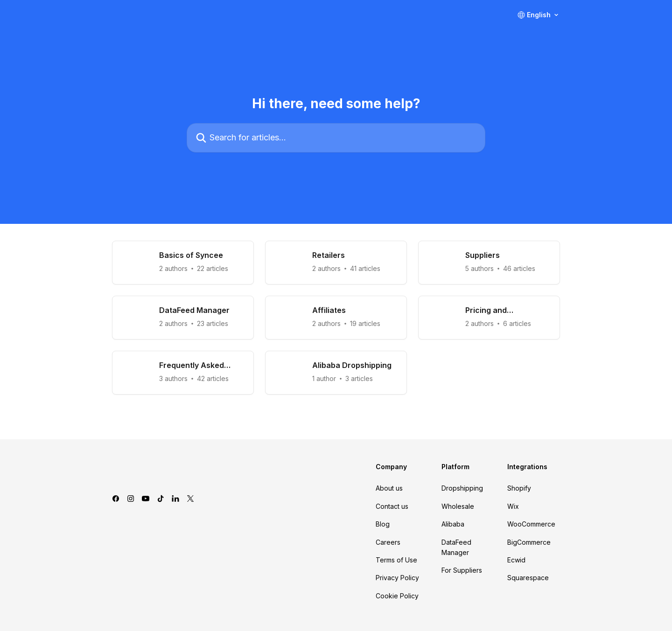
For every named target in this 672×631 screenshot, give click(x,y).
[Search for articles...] (336, 138)
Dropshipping (462, 488)
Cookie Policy (397, 596)
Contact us (392, 506)
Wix (513, 506)
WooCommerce (531, 524)
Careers (388, 542)
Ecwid (516, 560)
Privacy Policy (397, 578)
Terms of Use (396, 560)
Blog (383, 524)
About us (389, 488)
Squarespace (528, 578)
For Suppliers (462, 570)
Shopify (519, 488)
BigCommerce (529, 542)
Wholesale (458, 506)
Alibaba (453, 524)
